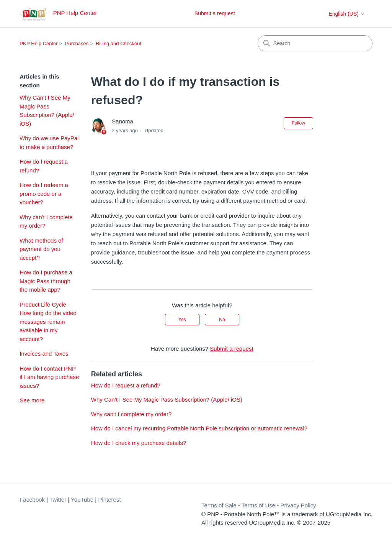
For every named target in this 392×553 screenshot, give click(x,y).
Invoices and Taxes (44, 354)
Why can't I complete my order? (46, 222)
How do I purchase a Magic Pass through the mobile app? (46, 281)
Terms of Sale (219, 505)
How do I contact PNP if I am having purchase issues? (49, 377)
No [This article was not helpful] (222, 320)
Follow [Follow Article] (298, 123)
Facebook (32, 500)
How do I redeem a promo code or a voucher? (44, 194)
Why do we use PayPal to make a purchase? (49, 143)
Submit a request (215, 13)
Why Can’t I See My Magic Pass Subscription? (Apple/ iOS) (47, 111)
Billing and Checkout (119, 43)
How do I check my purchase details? (139, 443)
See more (32, 400)
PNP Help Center (38, 43)
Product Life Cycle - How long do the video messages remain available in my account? (48, 322)
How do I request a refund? (44, 166)
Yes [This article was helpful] (182, 320)
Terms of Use (258, 505)
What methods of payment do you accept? (41, 249)
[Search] (315, 43)
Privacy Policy (298, 505)
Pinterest (109, 500)
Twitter (58, 500)
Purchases (77, 43)
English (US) (346, 14)
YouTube (82, 500)
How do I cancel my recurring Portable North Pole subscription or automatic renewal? (199, 428)
